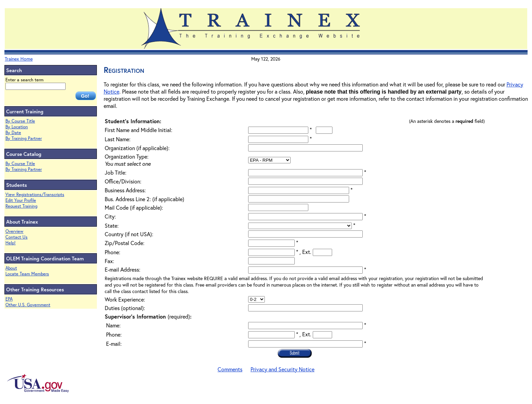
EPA (9, 299)
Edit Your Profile (21, 200)
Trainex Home (19, 59)
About (11, 268)
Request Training (21, 206)
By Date (13, 133)
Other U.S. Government (28, 305)
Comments (230, 369)
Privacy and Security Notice (282, 369)
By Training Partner (24, 138)
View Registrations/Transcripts (35, 195)
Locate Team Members (27, 274)
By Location (17, 127)
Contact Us (16, 237)
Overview (14, 231)
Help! (11, 243)
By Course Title (20, 121)
